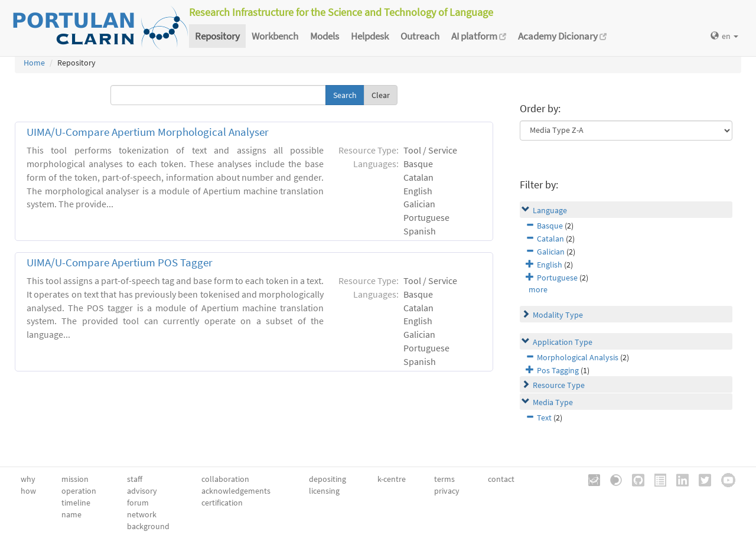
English (550, 265)
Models (325, 36)
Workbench (275, 36)
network (142, 514)
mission (75, 479)
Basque (550, 226)
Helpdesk (370, 36)
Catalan (550, 239)
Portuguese (557, 278)
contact (501, 479)
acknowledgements (236, 491)
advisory (142, 491)
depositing (328, 479)
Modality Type (558, 315)
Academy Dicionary (562, 36)
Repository (217, 36)
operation (79, 491)
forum (138, 503)
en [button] (724, 36)
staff (135, 479)
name (71, 514)
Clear (381, 95)
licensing (324, 491)
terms (444, 479)
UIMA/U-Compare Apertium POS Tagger (120, 263)
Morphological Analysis (578, 357)
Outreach (420, 36)
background (148, 526)
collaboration (225, 479)
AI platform (479, 36)
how (28, 491)
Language (550, 210)
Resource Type (559, 385)
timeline (76, 503)
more (538, 289)
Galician (551, 252)
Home (34, 63)
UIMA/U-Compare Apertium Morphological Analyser (148, 132)
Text (544, 418)
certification (222, 503)
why (28, 479)
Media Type (553, 402)
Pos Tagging (558, 370)
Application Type (563, 342)
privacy (447, 491)
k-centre (392, 479)
